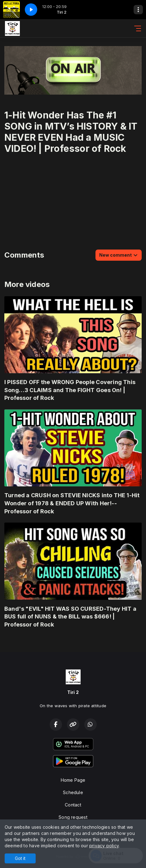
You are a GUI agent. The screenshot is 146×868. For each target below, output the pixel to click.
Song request (73, 817)
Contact (73, 805)
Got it (20, 858)
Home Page (73, 780)
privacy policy (104, 846)
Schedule (73, 792)
